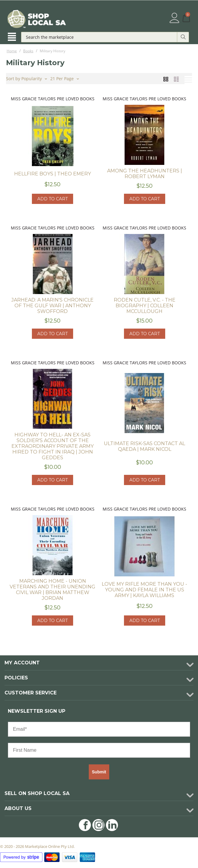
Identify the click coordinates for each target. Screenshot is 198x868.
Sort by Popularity (26, 78)
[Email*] (99, 729)
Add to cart (53, 199)
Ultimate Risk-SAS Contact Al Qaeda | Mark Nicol (144, 446)
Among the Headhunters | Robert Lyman (145, 174)
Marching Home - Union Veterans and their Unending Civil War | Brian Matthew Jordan (53, 590)
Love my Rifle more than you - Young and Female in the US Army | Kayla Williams (144, 590)
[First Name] (99, 750)
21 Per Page (65, 78)
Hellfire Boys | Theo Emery (53, 174)
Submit (99, 772)
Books (28, 51)
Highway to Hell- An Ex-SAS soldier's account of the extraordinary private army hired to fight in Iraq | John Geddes (53, 446)
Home (12, 51)
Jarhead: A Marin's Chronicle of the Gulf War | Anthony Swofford (53, 306)
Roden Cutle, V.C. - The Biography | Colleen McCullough (145, 306)
